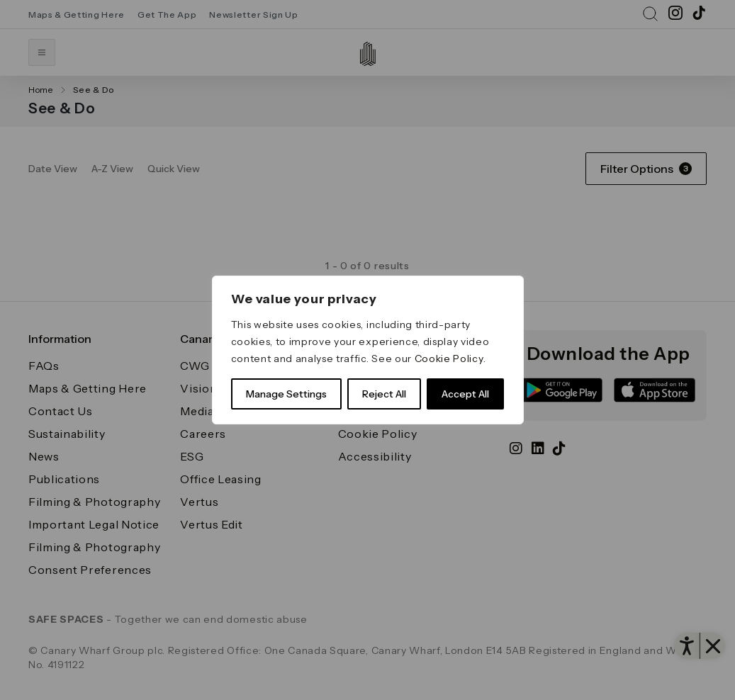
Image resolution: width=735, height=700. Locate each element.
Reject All (384, 394)
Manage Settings (286, 394)
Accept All (465, 394)
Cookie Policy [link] (449, 359)
